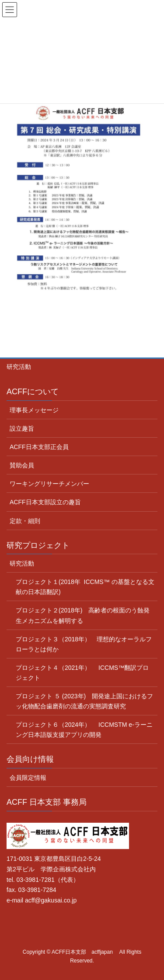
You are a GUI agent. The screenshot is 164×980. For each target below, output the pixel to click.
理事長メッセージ (34, 410)
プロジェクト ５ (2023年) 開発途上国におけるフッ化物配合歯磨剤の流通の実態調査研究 (84, 701)
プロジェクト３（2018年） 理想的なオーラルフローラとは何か (84, 644)
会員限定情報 (28, 778)
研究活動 (19, 367)
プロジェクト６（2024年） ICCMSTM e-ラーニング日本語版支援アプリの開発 (84, 730)
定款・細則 (25, 521)
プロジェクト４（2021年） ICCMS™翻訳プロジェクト (82, 673)
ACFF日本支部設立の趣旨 (45, 502)
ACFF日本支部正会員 (39, 447)
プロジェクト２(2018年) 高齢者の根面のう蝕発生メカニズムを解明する (83, 615)
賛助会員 (22, 465)
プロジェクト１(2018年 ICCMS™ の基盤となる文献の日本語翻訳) (85, 587)
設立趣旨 (22, 428)
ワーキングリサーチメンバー (49, 484)
